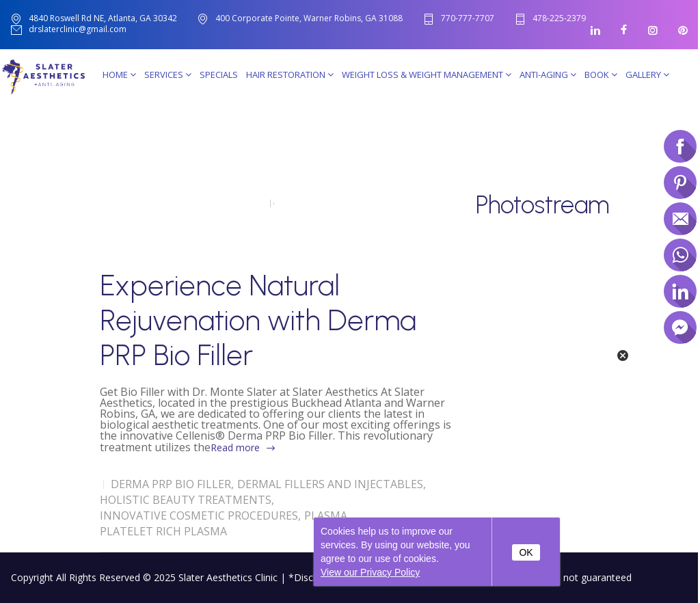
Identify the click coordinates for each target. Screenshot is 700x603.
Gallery (647, 75)
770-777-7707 (468, 19)
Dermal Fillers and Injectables (330, 484)
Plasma (326, 515)
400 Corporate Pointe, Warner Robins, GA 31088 (309, 18)
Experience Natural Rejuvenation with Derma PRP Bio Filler (258, 320)
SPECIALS (219, 75)
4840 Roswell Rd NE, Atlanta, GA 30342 (103, 18)
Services (168, 75)
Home (119, 75)
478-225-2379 (559, 19)
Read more (235, 447)
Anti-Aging (548, 75)
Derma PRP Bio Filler (171, 484)
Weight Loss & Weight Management (427, 75)
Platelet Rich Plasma (163, 531)
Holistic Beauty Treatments (186, 500)
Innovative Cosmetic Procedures (199, 515)
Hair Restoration (290, 75)
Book (601, 75)
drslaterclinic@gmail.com (78, 30)
